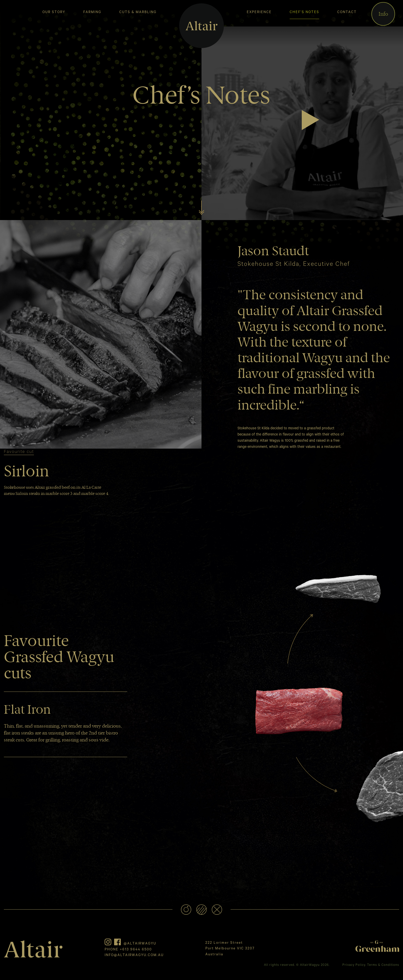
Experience (259, 12)
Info (383, 14)
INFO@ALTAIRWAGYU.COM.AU (134, 955)
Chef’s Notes (304, 12)
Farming (92, 12)
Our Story (54, 12)
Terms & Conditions (383, 965)
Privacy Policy (354, 965)
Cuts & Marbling (138, 12)
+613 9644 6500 (136, 950)
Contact (347, 12)
